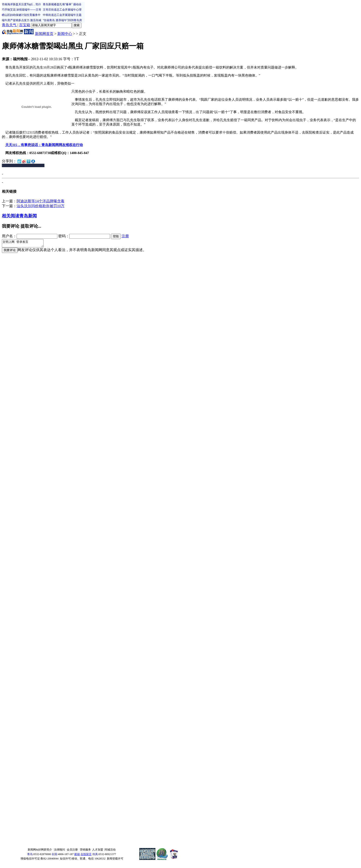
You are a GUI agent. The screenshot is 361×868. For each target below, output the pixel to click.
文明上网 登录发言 (25, 244)
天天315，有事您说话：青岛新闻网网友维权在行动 (44, 145)
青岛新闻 (28, 216)
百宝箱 (25, 25)
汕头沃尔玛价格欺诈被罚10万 (41, 206)
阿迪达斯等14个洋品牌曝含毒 (41, 201)
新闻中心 (65, 34)
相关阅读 (11, 216)
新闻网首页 (44, 34)
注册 (125, 236)
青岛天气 (9, 25)
